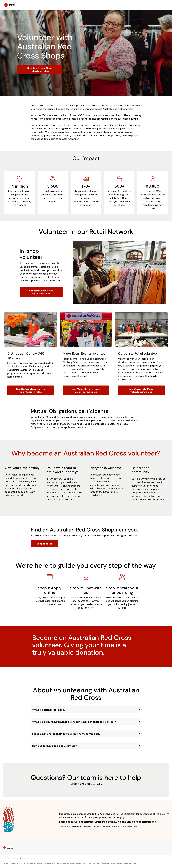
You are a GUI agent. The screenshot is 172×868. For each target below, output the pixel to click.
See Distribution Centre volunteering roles (31, 390)
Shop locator (44, 544)
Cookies (23, 859)
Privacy (7, 859)
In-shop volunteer (31, 254)
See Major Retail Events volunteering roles (86, 390)
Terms (15, 859)
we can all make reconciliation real (137, 822)
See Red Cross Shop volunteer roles (40, 69)
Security (32, 859)
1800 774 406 (82, 784)
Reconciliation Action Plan (92, 822)
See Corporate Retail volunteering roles (141, 390)
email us (98, 784)
